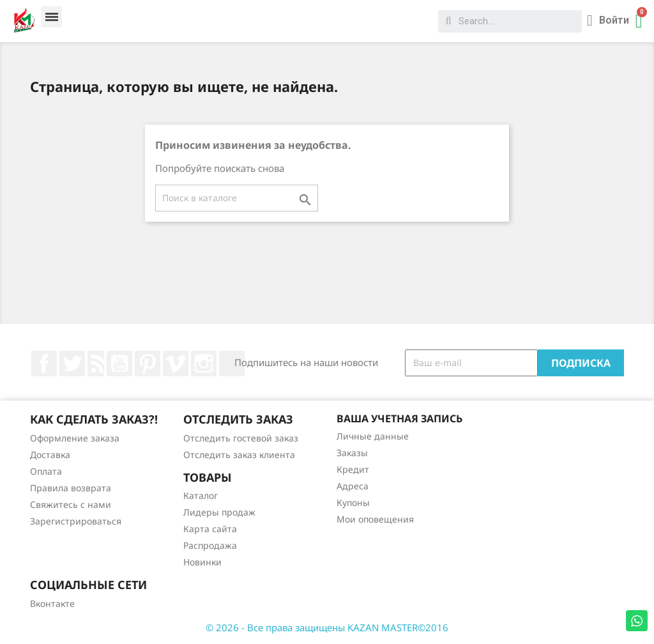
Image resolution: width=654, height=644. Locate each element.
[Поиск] (237, 198)
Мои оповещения (375, 519)
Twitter (72, 364)
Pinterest (148, 364)
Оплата (46, 471)
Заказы (352, 453)
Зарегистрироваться (76, 521)
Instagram (204, 364)
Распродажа (210, 545)
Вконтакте (52, 603)
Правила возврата (71, 488)
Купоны (353, 502)
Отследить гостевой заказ (241, 438)
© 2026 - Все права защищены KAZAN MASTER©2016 (327, 627)
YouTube (119, 364)
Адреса (353, 486)
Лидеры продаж (219, 512)
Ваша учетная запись (399, 418)
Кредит (353, 469)
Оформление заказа (75, 438)
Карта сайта (210, 529)
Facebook (44, 364)
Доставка (50, 455)
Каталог (201, 495)
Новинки (202, 562)
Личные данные (373, 436)
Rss (96, 364)
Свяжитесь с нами (71, 504)
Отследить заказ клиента (239, 455)
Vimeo (176, 364)
